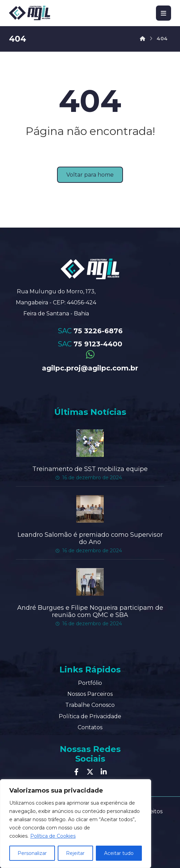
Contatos (90, 726)
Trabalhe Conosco (90, 704)
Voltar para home (90, 175)
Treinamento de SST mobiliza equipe (90, 469)
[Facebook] (76, 771)
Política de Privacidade (90, 715)
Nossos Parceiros (90, 693)
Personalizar (32, 853)
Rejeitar (75, 853)
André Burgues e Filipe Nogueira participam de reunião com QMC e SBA (90, 610)
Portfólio (90, 682)
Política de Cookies (53, 836)
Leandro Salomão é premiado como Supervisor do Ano (90, 538)
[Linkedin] (104, 771)
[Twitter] (90, 771)
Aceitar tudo (119, 853)
